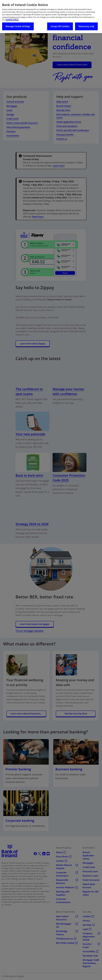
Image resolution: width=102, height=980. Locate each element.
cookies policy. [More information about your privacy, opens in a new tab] (12, 20)
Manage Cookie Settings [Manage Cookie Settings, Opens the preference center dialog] (18, 26)
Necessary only (86, 26)
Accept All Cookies (60, 26)
